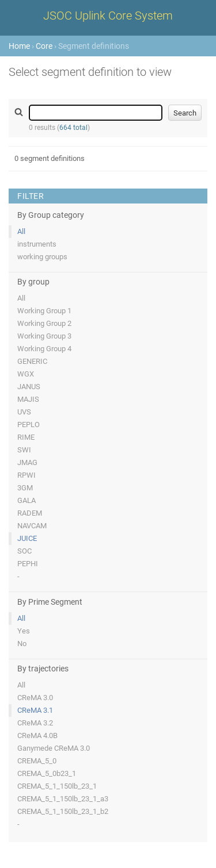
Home (19, 46)
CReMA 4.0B (37, 736)
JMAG (27, 462)
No (22, 644)
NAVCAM (32, 526)
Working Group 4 (44, 349)
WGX (26, 374)
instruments (37, 244)
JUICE (27, 538)
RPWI (26, 475)
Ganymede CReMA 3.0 (54, 748)
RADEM (30, 513)
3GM (25, 488)
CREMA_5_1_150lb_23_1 (57, 786)
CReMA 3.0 (35, 698)
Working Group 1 (44, 311)
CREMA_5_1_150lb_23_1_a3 (63, 799)
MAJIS (28, 399)
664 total (73, 128)
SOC (24, 551)
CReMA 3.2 (35, 723)
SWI (24, 450)
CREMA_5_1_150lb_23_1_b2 (63, 811)
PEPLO (29, 425)
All (21, 231)
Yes (24, 631)
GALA (26, 500)
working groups (42, 257)
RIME (26, 437)
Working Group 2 (44, 323)
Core (44, 46)
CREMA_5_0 (37, 761)
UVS (24, 412)
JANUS (29, 387)
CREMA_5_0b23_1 (47, 773)
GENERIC (32, 361)
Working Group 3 (44, 336)
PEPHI (28, 564)
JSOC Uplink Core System (108, 16)
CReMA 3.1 (35, 710)
